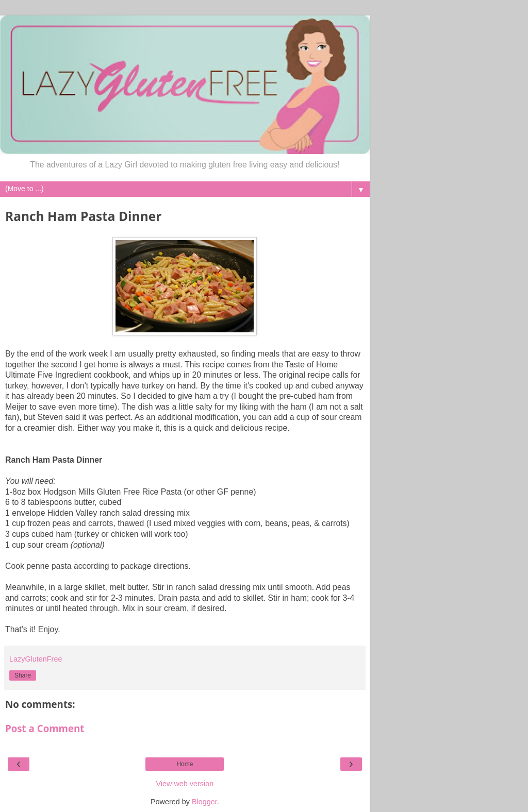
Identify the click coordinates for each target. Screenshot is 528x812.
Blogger (204, 802)
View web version (185, 784)
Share (23, 675)
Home (185, 764)
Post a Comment (45, 728)
